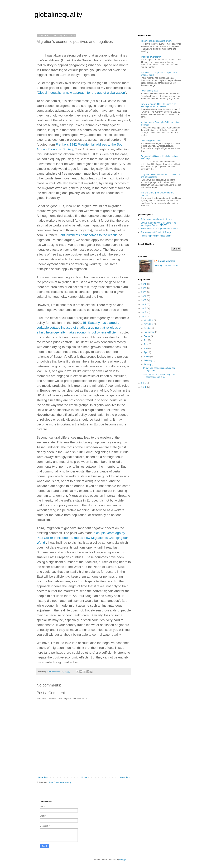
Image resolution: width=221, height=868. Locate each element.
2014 (144, 387)
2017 (144, 312)
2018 (144, 308)
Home (84, 777)
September (149, 332)
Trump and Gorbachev (151, 57)
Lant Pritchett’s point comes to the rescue (88, 235)
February (148, 360)
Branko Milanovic (167, 261)
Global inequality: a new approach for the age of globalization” (82, 93)
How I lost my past (149, 91)
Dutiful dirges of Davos (151, 141)
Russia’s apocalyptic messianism (156, 236)
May (146, 348)
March (147, 356)
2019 (144, 304)
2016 (144, 317)
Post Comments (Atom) (60, 782)
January (148, 364)
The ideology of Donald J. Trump (156, 232)
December (149, 320)
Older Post (125, 777)
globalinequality (58, 15)
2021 (144, 296)
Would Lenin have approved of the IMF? (159, 229)
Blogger (123, 860)
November (149, 324)
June (146, 344)
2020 (144, 300)
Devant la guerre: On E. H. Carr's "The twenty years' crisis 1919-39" (158, 105)
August (147, 336)
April (146, 352)
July (146, 340)
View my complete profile (166, 266)
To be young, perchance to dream (156, 41)
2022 (144, 292)
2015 (144, 383)
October (148, 328)
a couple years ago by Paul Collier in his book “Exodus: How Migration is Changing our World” (82, 538)
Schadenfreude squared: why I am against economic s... (159, 376)
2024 (144, 284)
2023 (144, 288)
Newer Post (43, 777)
